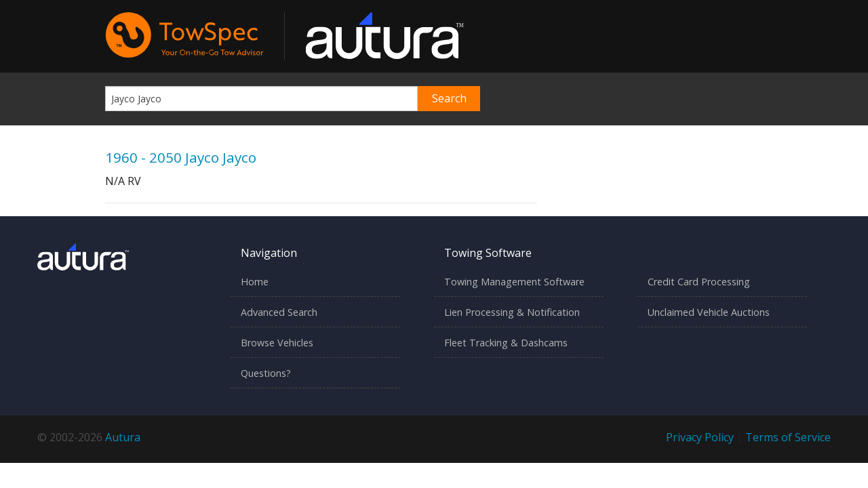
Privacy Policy (700, 437)
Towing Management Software (514, 282)
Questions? (266, 373)
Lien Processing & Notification (512, 312)
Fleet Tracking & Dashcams (506, 343)
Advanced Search (279, 312)
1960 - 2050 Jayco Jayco (181, 157)
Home (255, 282)
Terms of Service (788, 437)
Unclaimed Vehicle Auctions (709, 312)
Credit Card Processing (699, 282)
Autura (123, 437)
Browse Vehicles (277, 343)
